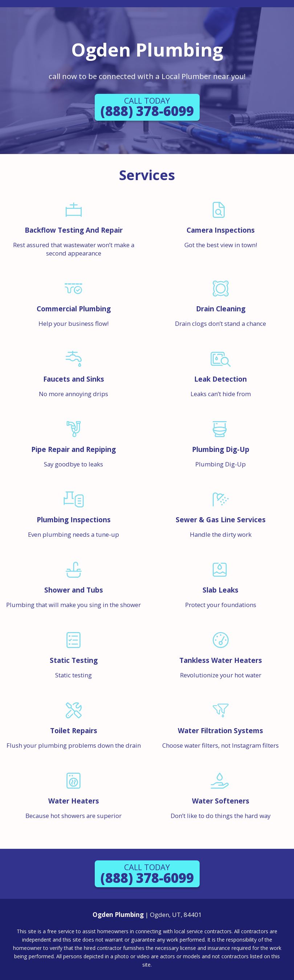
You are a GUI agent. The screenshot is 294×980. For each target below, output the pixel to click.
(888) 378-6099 (147, 108)
